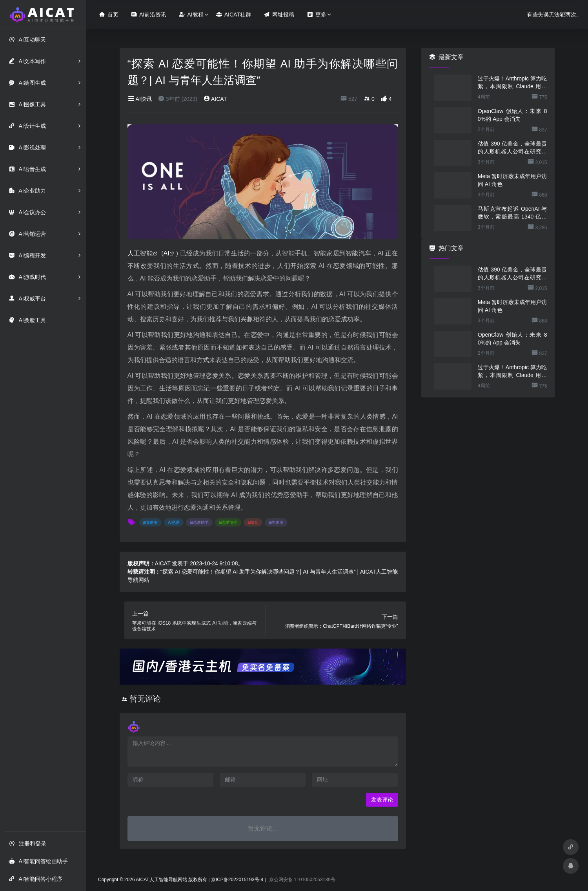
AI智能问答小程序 (35, 879)
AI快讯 (140, 99)
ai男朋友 (276, 522)
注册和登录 (27, 843)
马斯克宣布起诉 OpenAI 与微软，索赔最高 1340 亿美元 (512, 213)
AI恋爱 (174, 522)
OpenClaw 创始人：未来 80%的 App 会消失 (512, 115)
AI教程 (191, 14)
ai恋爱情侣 (228, 522)
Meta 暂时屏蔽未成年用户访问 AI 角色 (512, 180)
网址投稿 (279, 14)
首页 (109, 14)
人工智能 (140, 253)
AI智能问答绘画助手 (38, 861)
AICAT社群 (234, 14)
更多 (317, 14)
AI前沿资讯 (149, 14)
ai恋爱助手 (199, 522)
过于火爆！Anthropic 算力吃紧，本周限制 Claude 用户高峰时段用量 (512, 83)
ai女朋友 (151, 522)
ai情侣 (253, 522)
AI (167, 253)
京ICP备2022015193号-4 (237, 880)
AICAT (215, 99)
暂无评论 (145, 699)
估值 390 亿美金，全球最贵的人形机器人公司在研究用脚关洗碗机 (512, 148)
